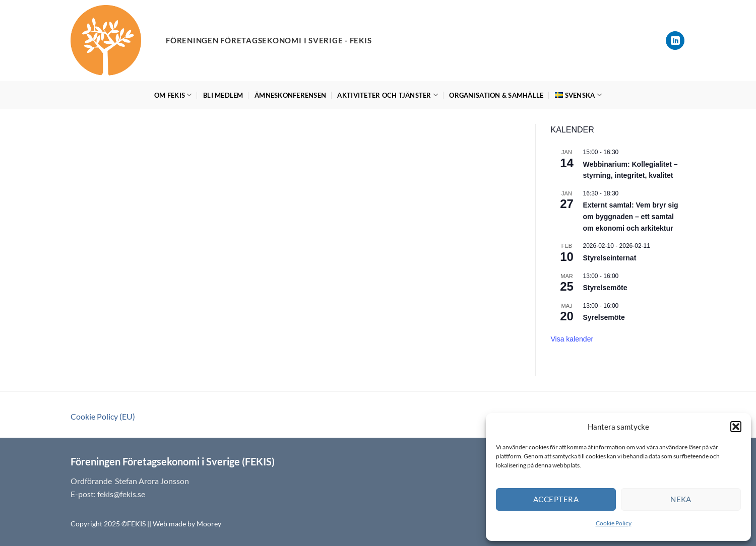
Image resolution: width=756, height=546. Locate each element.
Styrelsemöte (605, 288)
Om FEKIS (173, 95)
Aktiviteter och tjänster (388, 95)
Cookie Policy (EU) (103, 416)
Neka (681, 499)
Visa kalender (572, 339)
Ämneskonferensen (290, 95)
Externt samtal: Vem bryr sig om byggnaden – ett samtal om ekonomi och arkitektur (631, 216)
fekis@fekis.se (121, 494)
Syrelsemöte (604, 317)
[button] (736, 427)
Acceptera (556, 499)
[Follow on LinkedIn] (675, 41)
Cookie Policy (614, 523)
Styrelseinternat (610, 258)
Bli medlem (223, 95)
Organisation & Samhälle (496, 95)
